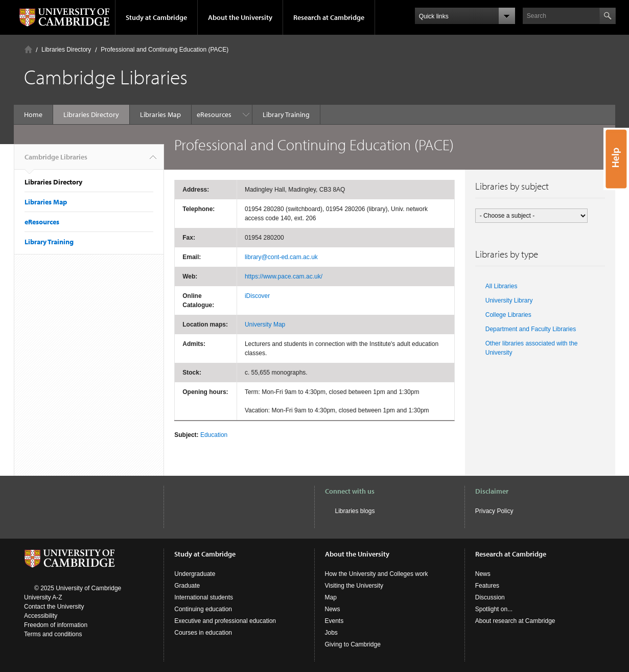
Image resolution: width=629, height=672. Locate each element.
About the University (240, 17)
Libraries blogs (355, 511)
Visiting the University (354, 586)
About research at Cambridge (515, 621)
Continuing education (203, 609)
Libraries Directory (66, 50)
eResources (42, 222)
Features (487, 586)
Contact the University (54, 607)
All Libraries (502, 286)
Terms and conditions (53, 634)
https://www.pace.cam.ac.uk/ (284, 276)
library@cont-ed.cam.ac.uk (281, 257)
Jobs (331, 633)
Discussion (490, 597)
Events (334, 621)
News (333, 609)
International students (204, 597)
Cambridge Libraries (56, 161)
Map (331, 597)
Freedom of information (56, 625)
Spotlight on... (494, 609)
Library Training (225, 114)
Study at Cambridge (156, 17)
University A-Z (43, 597)
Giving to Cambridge (353, 644)
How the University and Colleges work (377, 574)
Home (28, 49)
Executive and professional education (225, 621)
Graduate (187, 586)
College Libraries (508, 315)
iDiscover (257, 296)
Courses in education (203, 633)
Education (214, 435)
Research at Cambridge (329, 17)
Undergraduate (195, 574)
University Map (265, 325)
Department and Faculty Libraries (531, 329)
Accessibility (41, 616)
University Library (509, 300)
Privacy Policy (494, 511)
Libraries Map (160, 114)
